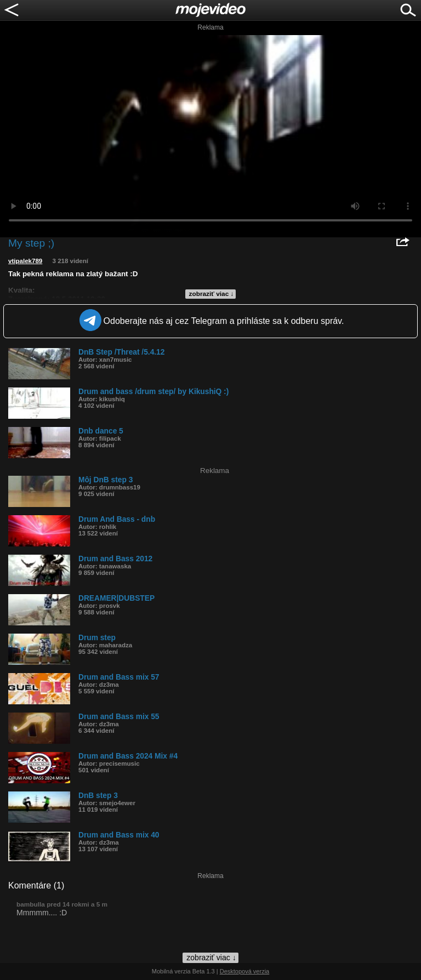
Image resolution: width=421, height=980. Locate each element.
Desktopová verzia (245, 971)
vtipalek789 (25, 261)
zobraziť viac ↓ (212, 294)
